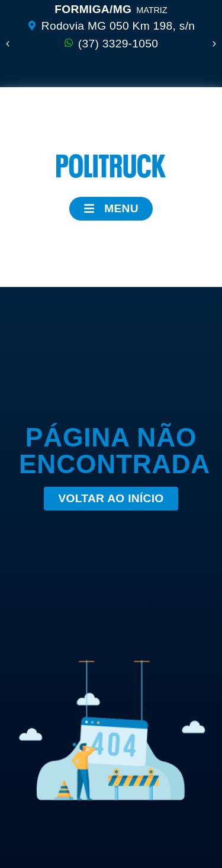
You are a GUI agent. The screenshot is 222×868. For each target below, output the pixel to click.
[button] (8, 44)
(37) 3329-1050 (118, 44)
